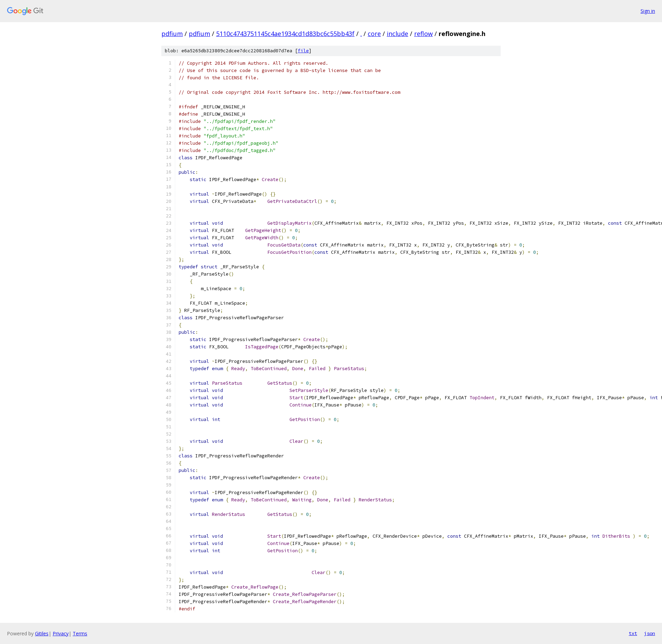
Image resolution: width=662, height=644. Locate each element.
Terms (80, 633)
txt (633, 633)
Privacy (61, 633)
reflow (423, 34)
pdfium (172, 34)
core (374, 34)
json (650, 633)
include (397, 34)
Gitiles (42, 633)
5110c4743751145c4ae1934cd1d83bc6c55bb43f (285, 34)
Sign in (648, 11)
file (303, 51)
